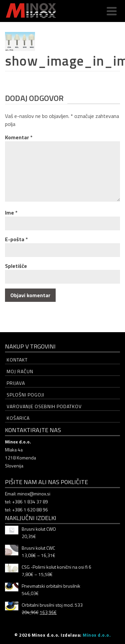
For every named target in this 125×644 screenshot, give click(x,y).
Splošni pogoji (25, 395)
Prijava (16, 383)
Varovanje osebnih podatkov (44, 406)
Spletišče (16, 266)
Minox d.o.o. (97, 635)
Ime (11, 213)
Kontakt (17, 360)
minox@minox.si (34, 494)
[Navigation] (112, 11)
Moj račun (20, 371)
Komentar (19, 137)
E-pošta (16, 239)
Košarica (18, 418)
